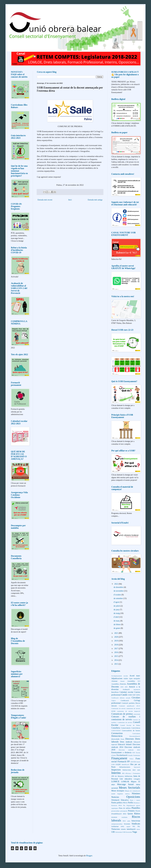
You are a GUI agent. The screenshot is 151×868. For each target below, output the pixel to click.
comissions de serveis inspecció (129, 711)
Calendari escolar (126, 692)
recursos (114, 817)
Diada (122, 739)
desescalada (115, 739)
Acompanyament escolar (120, 676)
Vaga (135, 832)
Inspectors (116, 770)
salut (129, 821)
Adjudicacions (117, 678)
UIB (113, 832)
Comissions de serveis (118, 708)
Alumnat (114, 681)
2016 (117, 652)
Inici (70, 200)
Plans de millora (125, 808)
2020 (117, 637)
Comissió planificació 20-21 (130, 706)
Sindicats (136, 824)
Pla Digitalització (129, 805)
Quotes (130, 814)
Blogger (89, 856)
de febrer (117, 624)
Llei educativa (126, 779)
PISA (120, 805)
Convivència (136, 728)
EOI (134, 753)
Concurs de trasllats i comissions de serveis (126, 718)
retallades (125, 817)
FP (128, 762)
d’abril (116, 617)
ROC (124, 821)
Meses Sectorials (129, 788)
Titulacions (116, 829)
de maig (117, 613)
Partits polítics (117, 803)
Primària (131, 811)
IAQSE (118, 764)
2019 (117, 641)
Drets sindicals (126, 742)
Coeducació (125, 701)
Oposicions (133, 797)
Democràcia (117, 736)
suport (128, 826)
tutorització (131, 829)
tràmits (123, 829)
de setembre (119, 598)
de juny (117, 610)
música (127, 794)
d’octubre (118, 595)
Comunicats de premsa (122, 714)
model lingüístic (117, 794)
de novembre (119, 591)
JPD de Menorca (118, 776)
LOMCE (115, 781)
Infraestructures (125, 767)
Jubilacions (129, 776)
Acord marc (135, 676)
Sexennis (127, 824)
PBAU (125, 803)
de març (117, 621)
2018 (117, 645)
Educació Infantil (125, 744)
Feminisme (137, 755)
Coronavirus (117, 733)
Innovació (137, 767)
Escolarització (122, 755)
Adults (126, 679)
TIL (139, 826)
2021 (117, 633)
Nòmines (136, 793)
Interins (116, 773)
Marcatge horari (125, 784)
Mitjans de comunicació (132, 791)
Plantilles (136, 808)
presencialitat (115, 811)
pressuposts (124, 811)
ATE (126, 687)
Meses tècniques (118, 791)
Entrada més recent (45, 200)
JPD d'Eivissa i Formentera (131, 773)
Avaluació (126, 689)
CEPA (138, 695)
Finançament (119, 758)
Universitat (119, 832)
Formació (122, 762)
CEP (134, 695)
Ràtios (137, 814)
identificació (125, 764)
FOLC (132, 759)
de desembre (119, 587)
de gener (117, 628)
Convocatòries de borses (131, 731)
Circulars (136, 698)
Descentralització (135, 736)
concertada (137, 714)
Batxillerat (115, 692)
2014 (117, 660)
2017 (117, 649)
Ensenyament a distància (121, 752)
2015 (117, 656)
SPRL (122, 826)
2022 (117, 584)
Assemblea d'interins (119, 684)
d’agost (117, 602)
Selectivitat (136, 821)
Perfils (131, 803)
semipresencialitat (117, 824)
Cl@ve (113, 701)
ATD (122, 687)
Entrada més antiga (95, 200)
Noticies (115, 797)
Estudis (130, 755)
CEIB (130, 695)
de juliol (117, 606)
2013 (117, 664)
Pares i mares (135, 800)
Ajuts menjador (134, 679)
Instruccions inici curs (131, 770)
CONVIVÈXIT (116, 731)
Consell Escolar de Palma (130, 725)
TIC (134, 826)
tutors (138, 829)
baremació (137, 689)
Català (124, 695)
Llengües (137, 779)
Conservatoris (126, 728)
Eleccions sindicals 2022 (129, 750)
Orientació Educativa (120, 800)
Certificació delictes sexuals (121, 698)
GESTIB (133, 762)
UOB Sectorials (127, 832)
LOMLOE (125, 782)
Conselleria (116, 728)
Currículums (136, 733)
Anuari (122, 681)
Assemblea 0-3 (134, 681)
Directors (130, 739)
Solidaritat (115, 826)
